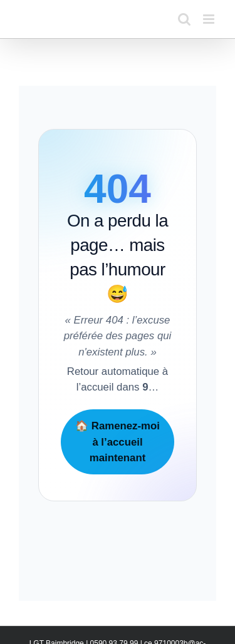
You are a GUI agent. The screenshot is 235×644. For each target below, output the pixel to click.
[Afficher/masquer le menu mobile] (210, 19)
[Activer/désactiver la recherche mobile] (184, 19)
